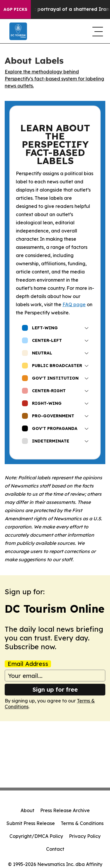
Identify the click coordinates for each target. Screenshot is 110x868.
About (27, 810)
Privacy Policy (85, 836)
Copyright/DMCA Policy (36, 836)
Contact (55, 849)
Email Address (28, 664)
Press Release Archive (65, 810)
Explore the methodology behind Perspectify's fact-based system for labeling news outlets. (54, 79)
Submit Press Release (31, 823)
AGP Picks (15, 9)
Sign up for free (55, 689)
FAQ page (74, 304)
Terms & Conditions (82, 823)
